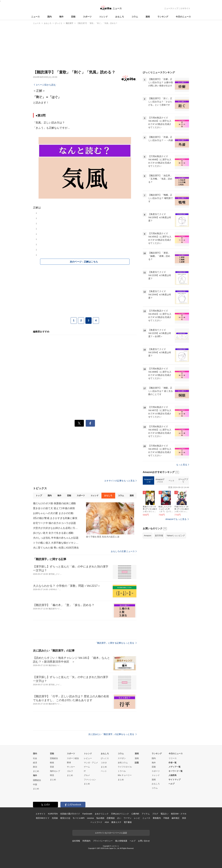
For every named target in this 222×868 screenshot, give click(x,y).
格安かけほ (65, 818)
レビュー (88, 758)
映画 (52, 763)
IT (85, 771)
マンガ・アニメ (91, 763)
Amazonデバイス (160, 481)
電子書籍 (128, 822)
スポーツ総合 (73, 758)
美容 (184, 818)
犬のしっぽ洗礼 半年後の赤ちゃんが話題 (56, 538)
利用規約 (86, 841)
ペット (172, 481)
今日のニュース (183, 17)
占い (119, 818)
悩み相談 (100, 818)
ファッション (90, 780)
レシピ (137, 818)
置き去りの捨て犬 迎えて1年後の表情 (54, 508)
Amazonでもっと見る (176, 519)
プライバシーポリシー (103, 841)
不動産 (166, 818)
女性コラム (123, 763)
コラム (135, 17)
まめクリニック (102, 814)
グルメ (87, 775)
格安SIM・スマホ (179, 814)
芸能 (73, 17)
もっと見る (183, 465)
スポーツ (87, 17)
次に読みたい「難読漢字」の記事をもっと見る (112, 734)
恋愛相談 (111, 818)
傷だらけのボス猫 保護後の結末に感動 (54, 503)
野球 (69, 763)
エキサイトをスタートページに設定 (111, 833)
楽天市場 (159, 536)
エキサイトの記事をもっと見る (120, 481)
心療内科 (135, 814)
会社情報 (76, 841)
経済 (35, 763)
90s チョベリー (125, 775)
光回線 (55, 818)
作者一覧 (173, 763)
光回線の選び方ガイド (70, 814)
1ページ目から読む (46, 85)
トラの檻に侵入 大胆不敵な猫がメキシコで (56, 543)
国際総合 (37, 780)
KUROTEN (53, 814)
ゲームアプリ (183, 481)
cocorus (90, 818)
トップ (39, 496)
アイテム (146, 814)
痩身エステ (116, 822)
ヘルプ (172, 784)
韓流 (52, 775)
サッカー (71, 767)
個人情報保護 (121, 841)
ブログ (155, 814)
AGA (107, 822)
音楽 (52, 767)
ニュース (35, 17)
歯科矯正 (176, 818)
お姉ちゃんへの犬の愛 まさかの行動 (53, 513)
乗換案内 (157, 818)
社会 (35, 758)
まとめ (36, 771)
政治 (35, 767)
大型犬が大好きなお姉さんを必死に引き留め (56, 528)
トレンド (103, 17)
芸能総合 (54, 758)
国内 (49, 17)
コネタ (104, 763)
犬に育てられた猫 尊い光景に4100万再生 (56, 548)
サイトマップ (175, 780)
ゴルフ (70, 771)
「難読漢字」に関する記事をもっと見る (116, 643)
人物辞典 (173, 775)
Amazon (148, 536)
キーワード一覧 (176, 771)
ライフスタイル (125, 767)
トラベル (122, 771)
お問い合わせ (144, 841)
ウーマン (128, 818)
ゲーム (87, 767)
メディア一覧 (175, 767)
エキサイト (185, 8)
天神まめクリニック (120, 814)
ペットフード (96, 822)
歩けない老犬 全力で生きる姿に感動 (53, 533)
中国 (35, 784)
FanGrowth (87, 814)
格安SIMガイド (43, 818)
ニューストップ (171, 8)
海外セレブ (55, 771)
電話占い (164, 814)
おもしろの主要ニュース (124, 551)
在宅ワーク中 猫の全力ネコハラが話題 (54, 523)
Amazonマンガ (148, 481)
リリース (173, 758)
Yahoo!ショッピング (176, 536)
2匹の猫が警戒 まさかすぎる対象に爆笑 (55, 518)
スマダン (122, 758)
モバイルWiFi (79, 818)
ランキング (163, 17)
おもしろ (120, 17)
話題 (137, 763)
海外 (61, 17)
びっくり (105, 758)
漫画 (148, 17)
